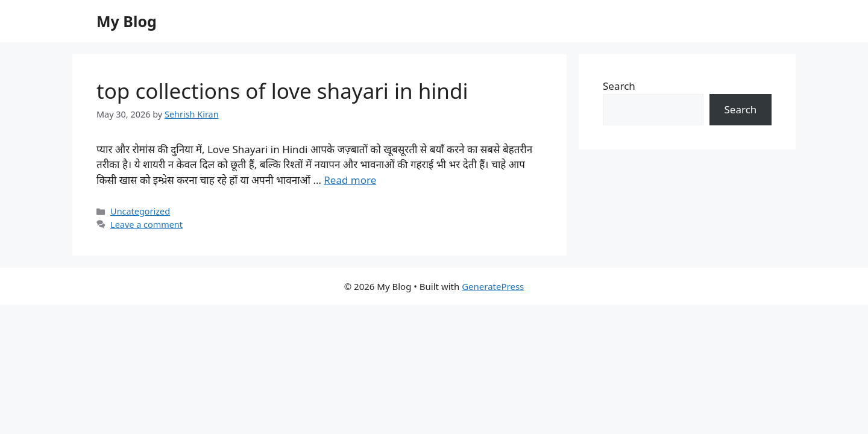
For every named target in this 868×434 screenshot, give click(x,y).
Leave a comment (146, 225)
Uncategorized (140, 211)
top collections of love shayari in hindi (282, 91)
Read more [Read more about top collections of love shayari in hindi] (350, 180)
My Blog (127, 21)
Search (619, 86)
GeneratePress (493, 286)
